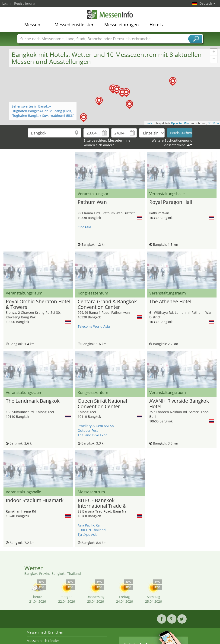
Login (6, 3)
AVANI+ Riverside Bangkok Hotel (179, 404)
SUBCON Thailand (92, 530)
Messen (34, 25)
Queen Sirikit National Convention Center (102, 404)
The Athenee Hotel (170, 302)
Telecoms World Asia (94, 326)
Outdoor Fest (88, 430)
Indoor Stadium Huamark (35, 500)
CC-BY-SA (213, 123)
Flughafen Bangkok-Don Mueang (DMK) (42, 111)
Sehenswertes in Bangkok (31, 106)
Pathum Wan (92, 202)
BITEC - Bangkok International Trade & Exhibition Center (102, 503)
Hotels (156, 25)
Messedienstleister (74, 25)
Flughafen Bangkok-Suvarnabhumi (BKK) (43, 116)
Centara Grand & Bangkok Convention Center (107, 304)
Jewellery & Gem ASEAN (96, 426)
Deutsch (207, 3)
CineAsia (84, 227)
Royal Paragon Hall (171, 202)
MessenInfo (110, 14)
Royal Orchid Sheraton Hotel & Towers (38, 304)
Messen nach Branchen (45, 632)
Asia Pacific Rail (90, 525)
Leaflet (150, 123)
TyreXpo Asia (88, 534)
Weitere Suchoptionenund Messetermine (172, 143)
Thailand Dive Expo (92, 435)
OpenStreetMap (181, 123)
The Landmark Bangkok (33, 401)
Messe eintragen (122, 25)
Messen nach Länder (43, 641)
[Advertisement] (38, 159)
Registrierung (25, 3)
